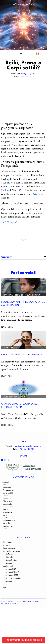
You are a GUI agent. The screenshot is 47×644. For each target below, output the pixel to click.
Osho (5, 532)
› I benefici (9, 574)
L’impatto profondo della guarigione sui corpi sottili (25, 264)
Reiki (35, 194)
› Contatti (9, 580)
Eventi (5, 601)
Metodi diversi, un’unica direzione (22, 272)
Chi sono (6, 562)
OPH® (18, 186)
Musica (6, 527)
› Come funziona (11, 577)
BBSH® (9, 183)
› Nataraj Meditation (13, 595)
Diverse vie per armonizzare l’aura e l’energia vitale (25, 268)
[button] (21, 54)
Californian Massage (11, 568)
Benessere (7, 505)
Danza (5, 516)
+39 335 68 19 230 (26, 466)
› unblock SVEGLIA (12, 589)
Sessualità (7, 540)
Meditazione (19, 312)
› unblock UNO (11, 586)
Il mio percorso (9, 565)
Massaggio (7, 521)
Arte (4, 502)
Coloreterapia (8, 507)
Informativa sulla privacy (10, 621)
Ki (8, 194)
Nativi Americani (10, 529)
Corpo (5, 513)
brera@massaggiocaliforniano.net (27, 463)
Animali (6, 499)
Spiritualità (36, 312)
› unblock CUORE (12, 592)
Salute (28, 312)
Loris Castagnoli (23, 4)
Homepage (7, 559)
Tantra (5, 546)
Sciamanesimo (9, 538)
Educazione (7, 518)
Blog (4, 604)
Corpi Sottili (8, 312)
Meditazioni (8, 583)
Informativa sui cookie (31, 618)
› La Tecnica (9, 571)
